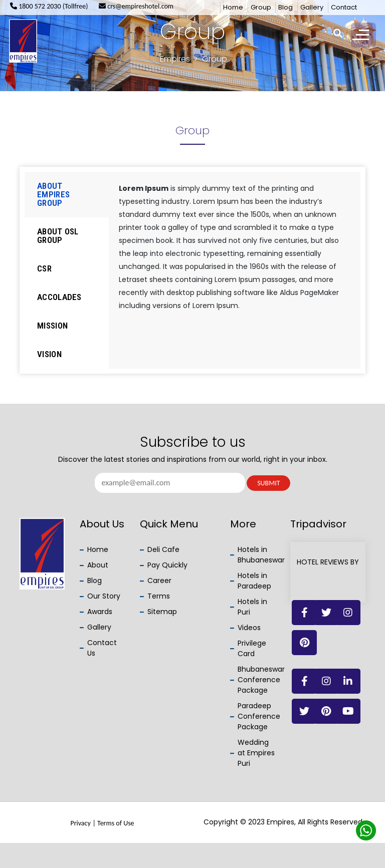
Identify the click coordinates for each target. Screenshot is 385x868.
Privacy (80, 823)
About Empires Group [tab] (53, 194)
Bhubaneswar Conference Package (261, 680)
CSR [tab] (44, 268)
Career (159, 581)
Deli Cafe (163, 549)
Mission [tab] (52, 326)
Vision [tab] (49, 354)
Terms (159, 596)
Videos (249, 628)
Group (261, 7)
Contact (344, 7)
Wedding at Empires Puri (256, 753)
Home (233, 7)
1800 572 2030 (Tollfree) (49, 6)
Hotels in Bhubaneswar (261, 555)
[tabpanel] (235, 251)
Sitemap (162, 612)
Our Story (104, 596)
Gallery (312, 7)
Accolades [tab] (59, 297)
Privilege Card (252, 648)
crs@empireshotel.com (136, 6)
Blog (285, 7)
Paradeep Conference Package (259, 716)
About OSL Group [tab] (58, 236)
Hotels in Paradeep (254, 581)
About (98, 565)
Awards (100, 612)
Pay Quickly (167, 565)
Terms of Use (116, 823)
